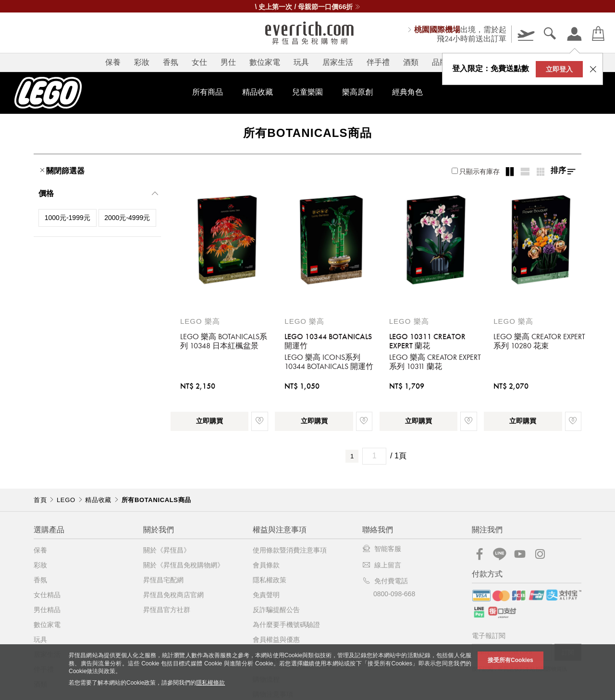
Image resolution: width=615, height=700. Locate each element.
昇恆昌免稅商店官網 (173, 595)
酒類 (411, 62)
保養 (113, 62)
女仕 (199, 62)
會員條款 (266, 565)
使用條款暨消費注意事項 (290, 550)
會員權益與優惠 (276, 639)
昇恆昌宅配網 (163, 580)
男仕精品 (47, 610)
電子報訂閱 (489, 636)
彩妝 (142, 62)
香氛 (171, 62)
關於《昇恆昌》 (167, 550)
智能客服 (382, 549)
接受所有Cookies (510, 660)
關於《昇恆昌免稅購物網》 (184, 565)
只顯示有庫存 (476, 172)
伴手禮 (378, 62)
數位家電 (265, 62)
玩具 (301, 62)
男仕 (228, 62)
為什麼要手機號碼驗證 (286, 625)
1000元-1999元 (68, 218)
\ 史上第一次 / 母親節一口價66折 (308, 7)
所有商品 (208, 92)
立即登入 (559, 69)
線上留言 (382, 565)
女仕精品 (47, 595)
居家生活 (338, 62)
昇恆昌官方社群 (167, 610)
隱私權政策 (270, 580)
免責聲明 (266, 595)
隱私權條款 (210, 683)
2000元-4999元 (127, 218)
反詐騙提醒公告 (276, 610)
